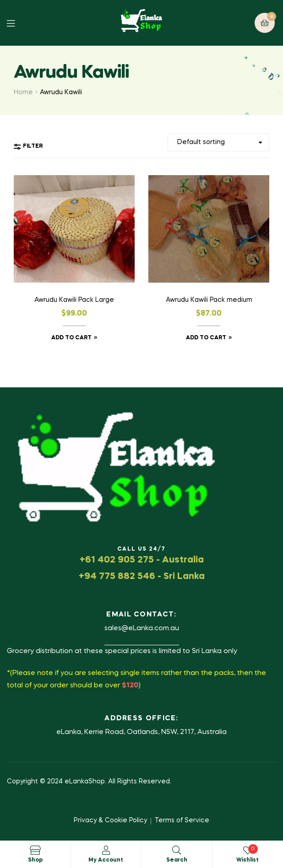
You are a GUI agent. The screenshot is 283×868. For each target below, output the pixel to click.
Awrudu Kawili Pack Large (74, 300)
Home (23, 92)
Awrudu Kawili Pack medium (209, 300)
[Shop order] (218, 142)
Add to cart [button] (71, 338)
